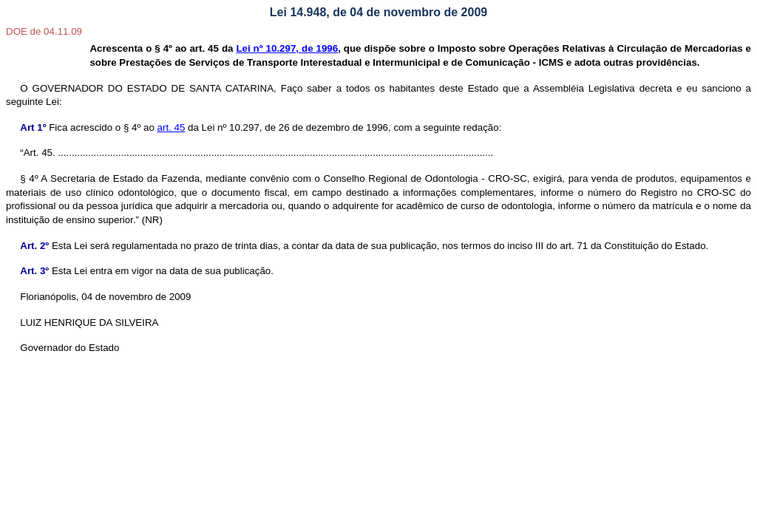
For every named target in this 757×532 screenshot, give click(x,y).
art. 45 (172, 127)
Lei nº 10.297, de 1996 (287, 48)
